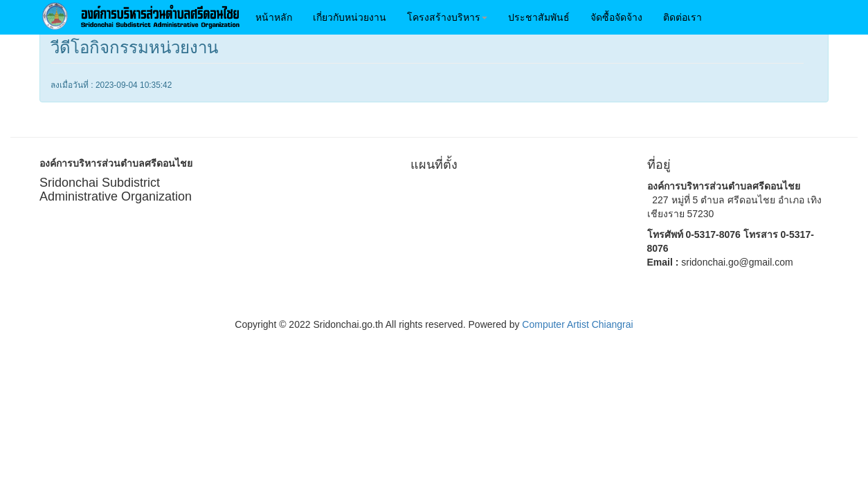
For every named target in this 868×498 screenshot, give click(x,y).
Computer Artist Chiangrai (577, 324)
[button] (447, 17)
